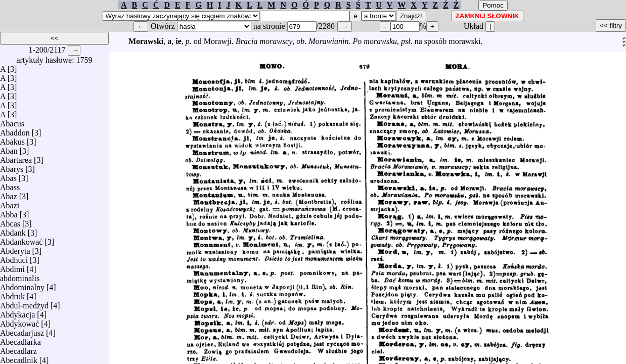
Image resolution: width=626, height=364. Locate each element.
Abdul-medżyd (24, 303)
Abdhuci (14, 258)
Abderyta (15, 248)
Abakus (12, 139)
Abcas (10, 221)
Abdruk (12, 294)
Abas (8, 176)
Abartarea (16, 157)
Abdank (13, 230)
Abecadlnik (19, 358)
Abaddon (15, 130)
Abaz (9, 194)
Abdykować (19, 321)
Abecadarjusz (22, 330)
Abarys (12, 167)
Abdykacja (17, 312)
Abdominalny (22, 285)
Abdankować (21, 239)
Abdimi (12, 267)
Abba (9, 212)
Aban (9, 148)
